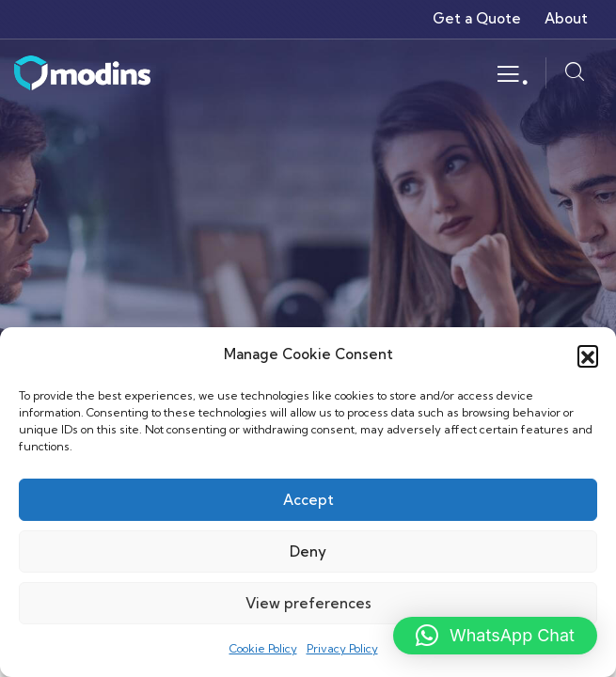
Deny (308, 551)
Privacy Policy (342, 648)
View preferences (308, 603)
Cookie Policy (263, 648)
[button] (588, 355)
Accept (308, 500)
